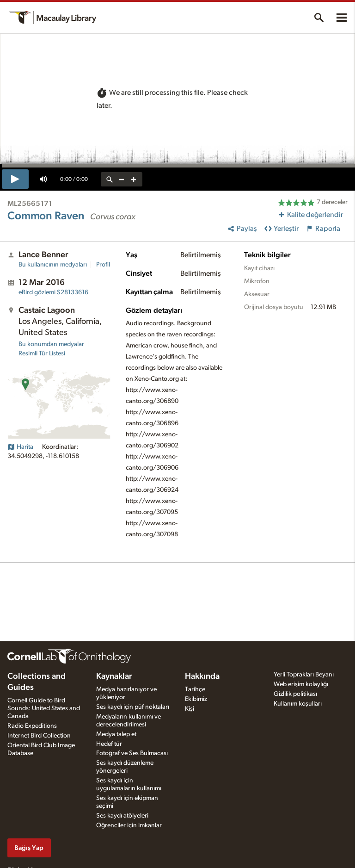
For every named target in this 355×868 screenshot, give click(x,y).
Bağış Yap (29, 848)
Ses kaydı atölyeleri (122, 816)
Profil (103, 265)
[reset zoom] (110, 179)
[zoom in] (134, 179)
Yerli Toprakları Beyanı (304, 675)
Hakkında (202, 676)
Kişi (190, 709)
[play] (15, 179)
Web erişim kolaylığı (301, 684)
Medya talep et (116, 734)
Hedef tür (109, 744)
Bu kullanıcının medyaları (53, 265)
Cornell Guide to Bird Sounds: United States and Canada (44, 708)
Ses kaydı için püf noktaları (133, 707)
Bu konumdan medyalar (51, 344)
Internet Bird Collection (39, 736)
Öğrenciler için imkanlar (129, 825)
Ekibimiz (196, 699)
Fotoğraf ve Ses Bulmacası (132, 753)
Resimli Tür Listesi (42, 353)
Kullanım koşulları (298, 704)
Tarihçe (195, 689)
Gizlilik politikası (295, 694)
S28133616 (53, 292)
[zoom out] (122, 179)
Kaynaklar (114, 676)
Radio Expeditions (32, 726)
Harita (20, 447)
